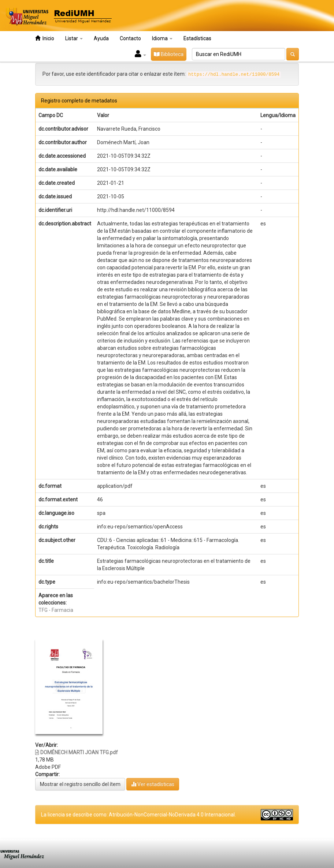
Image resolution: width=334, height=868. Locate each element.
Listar (74, 38)
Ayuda (101, 38)
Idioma (162, 38)
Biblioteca (169, 54)
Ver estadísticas (153, 784)
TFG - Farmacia (56, 610)
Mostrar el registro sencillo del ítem (80, 784)
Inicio (45, 38)
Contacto (130, 38)
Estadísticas (197, 38)
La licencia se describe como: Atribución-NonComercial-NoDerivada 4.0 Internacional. (138, 815)
